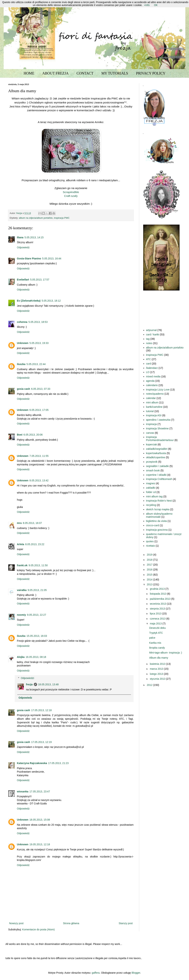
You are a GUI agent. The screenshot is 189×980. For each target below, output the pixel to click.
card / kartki (153, 334)
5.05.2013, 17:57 (40, 280)
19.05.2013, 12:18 (40, 844)
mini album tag (154, 496)
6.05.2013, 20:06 (33, 435)
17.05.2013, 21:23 (58, 763)
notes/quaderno (155, 394)
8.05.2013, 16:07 (32, 523)
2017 (150, 565)
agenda (150, 381)
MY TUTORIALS (115, 73)
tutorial (150, 411)
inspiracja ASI (154, 415)
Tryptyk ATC (156, 633)
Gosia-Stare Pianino (29, 258)
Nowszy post (16, 923)
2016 (150, 570)
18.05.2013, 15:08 (40, 820)
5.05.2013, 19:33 (39, 343)
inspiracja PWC (62, 218)
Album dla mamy (159, 658)
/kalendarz (152, 368)
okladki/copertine (156, 457)
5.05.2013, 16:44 (52, 258)
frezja (29, 684)
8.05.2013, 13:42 (39, 480)
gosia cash (23, 389)
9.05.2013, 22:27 (37, 615)
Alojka (21, 657)
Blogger (136, 973)
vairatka (22, 590)
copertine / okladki (156, 475)
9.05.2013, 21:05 (37, 590)
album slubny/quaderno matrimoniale (159, 515)
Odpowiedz (23, 247)
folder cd (151, 492)
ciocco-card (153, 525)
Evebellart (23, 280)
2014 (150, 580)
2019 (150, 555)
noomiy (21, 615)
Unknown (23, 343)
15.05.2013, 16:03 (37, 636)
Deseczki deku (157, 628)
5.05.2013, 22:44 (36, 364)
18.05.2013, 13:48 (48, 684)
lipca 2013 (156, 614)
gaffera (96, 973)
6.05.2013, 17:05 (39, 410)
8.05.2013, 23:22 (35, 544)
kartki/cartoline (154, 407)
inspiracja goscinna (157, 530)
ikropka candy (157, 648)
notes (149, 343)
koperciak (152, 444)
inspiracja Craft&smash (159, 479)
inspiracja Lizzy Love (158, 390)
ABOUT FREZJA (56, 73)
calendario (152, 385)
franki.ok (22, 565)
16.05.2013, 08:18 (36, 657)
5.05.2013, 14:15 (34, 237)
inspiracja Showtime (157, 428)
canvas (150, 433)
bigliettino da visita (156, 521)
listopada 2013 (158, 594)
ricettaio (151, 546)
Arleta (21, 544)
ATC (149, 359)
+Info (147, 5)
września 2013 (158, 604)
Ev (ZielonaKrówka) (29, 301)
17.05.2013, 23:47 (40, 791)
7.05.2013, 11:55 (39, 456)
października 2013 (160, 599)
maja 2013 (156, 624)
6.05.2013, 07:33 (41, 389)
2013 (150, 584)
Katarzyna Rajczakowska (32, 763)
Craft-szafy (71, 196)
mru (19, 523)
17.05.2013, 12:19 (41, 742)
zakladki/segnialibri (157, 449)
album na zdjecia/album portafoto (36, 218)
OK (156, 5)
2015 (150, 575)
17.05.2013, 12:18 (41, 710)
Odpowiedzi (27, 678)
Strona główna (71, 923)
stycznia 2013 (158, 679)
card (149, 364)
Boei (20, 435)
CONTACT (85, 73)
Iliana (20, 237)
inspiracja (151, 424)
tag (148, 339)
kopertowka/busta (156, 453)
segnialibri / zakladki (157, 466)
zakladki (151, 488)
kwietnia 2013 (158, 664)
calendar (151, 398)
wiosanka (23, 791)
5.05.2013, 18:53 (38, 322)
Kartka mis (155, 643)
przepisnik (152, 462)
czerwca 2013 (158, 619)
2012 (150, 685)
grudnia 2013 (158, 589)
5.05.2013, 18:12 (51, 301)
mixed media (153, 376)
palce (152, 638)
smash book (153, 470)
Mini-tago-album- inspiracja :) (166, 653)
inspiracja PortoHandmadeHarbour (160, 439)
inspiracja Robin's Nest (159, 501)
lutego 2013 (157, 674)
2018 (150, 560)
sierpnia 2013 (158, 609)
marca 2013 (157, 669)
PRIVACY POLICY (151, 73)
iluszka (21, 364)
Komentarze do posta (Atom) (38, 929)
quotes (150, 541)
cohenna (22, 322)
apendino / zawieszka (158, 420)
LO (148, 372)
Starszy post (126, 923)
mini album (152, 402)
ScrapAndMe (71, 192)
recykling (151, 505)
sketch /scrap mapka (158, 509)
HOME (29, 73)
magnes (151, 483)
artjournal (151, 330)
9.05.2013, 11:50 (38, 565)
